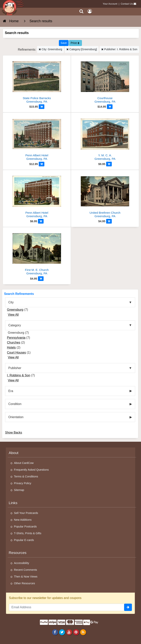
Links (13, 503)
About (14, 453)
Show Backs (14, 433)
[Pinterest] (76, 632)
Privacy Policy (23, 483)
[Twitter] (62, 632)
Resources (18, 553)
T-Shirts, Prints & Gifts (28, 533)
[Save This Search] (64, 43)
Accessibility (21, 563)
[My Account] (90, 11)
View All (13, 315)
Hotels (11, 348)
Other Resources (25, 583)
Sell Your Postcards (26, 513)
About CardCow (24, 463)
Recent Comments (25, 570)
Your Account (110, 4)
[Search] (81, 11)
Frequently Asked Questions (31, 470)
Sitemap (19, 490)
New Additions (23, 520)
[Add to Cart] (42, 107)
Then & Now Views (26, 577)
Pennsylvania (16, 338)
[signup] (128, 607)
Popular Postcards (25, 527)
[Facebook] (55, 632)
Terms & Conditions (26, 476)
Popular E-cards (24, 540)
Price (75, 43)
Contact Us (127, 4)
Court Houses (16, 353)
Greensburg (15, 310)
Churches (14, 342)
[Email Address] (67, 607)
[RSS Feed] (83, 632)
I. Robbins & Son (19, 375)
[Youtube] (69, 632)
